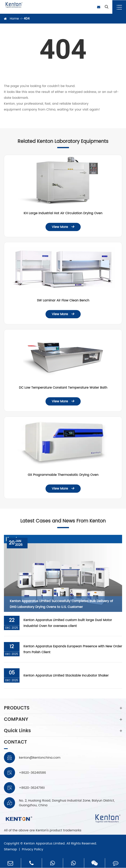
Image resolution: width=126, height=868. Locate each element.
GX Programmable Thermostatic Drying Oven (63, 475)
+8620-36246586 (32, 773)
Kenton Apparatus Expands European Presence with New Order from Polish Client (73, 649)
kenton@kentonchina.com (40, 758)
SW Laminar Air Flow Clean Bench (63, 300)
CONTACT (15, 743)
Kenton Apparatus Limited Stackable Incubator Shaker (66, 676)
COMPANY (63, 719)
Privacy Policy (33, 849)
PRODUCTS (63, 708)
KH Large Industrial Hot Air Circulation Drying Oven (63, 213)
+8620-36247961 (32, 788)
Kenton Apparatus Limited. (45, 844)
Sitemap (10, 849)
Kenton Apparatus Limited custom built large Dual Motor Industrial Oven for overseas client (68, 623)
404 (27, 19)
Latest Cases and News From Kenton (63, 521)
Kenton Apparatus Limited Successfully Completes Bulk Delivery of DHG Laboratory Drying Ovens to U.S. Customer (61, 604)
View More (63, 227)
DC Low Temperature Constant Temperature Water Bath (63, 388)
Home (14, 19)
